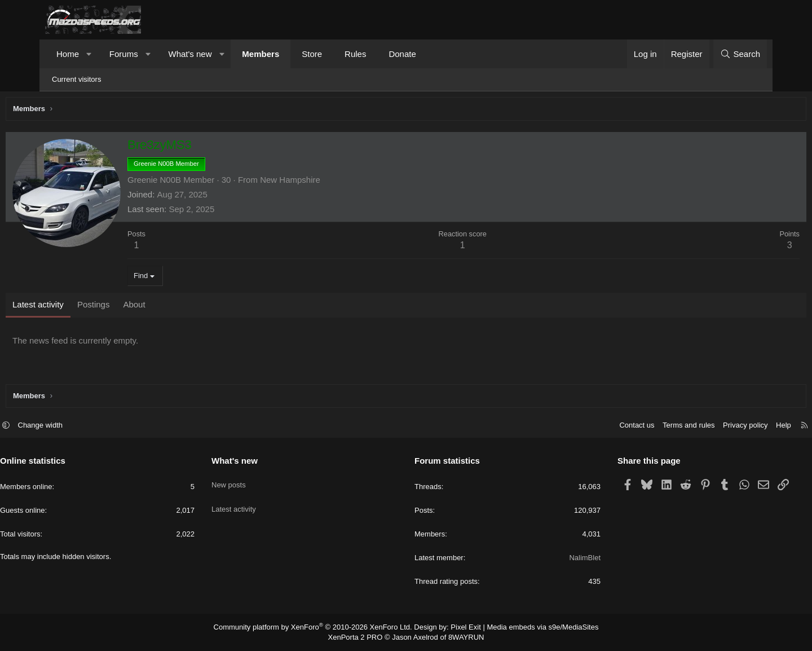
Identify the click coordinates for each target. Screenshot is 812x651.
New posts (251, 481)
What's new (190, 54)
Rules (355, 54)
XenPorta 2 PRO (359, 637)
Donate (402, 54)
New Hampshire (332, 182)
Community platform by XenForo (320, 628)
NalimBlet (562, 559)
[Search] (740, 54)
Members (261, 54)
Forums (124, 54)
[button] (89, 54)
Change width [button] (86, 427)
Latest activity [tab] (80, 307)
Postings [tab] (136, 307)
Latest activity (256, 502)
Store (312, 54)
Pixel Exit (461, 628)
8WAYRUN (462, 637)
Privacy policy (700, 427)
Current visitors (76, 79)
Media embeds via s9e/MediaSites (532, 628)
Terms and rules (643, 427)
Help (738, 427)
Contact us (592, 427)
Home (68, 54)
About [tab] (176, 307)
